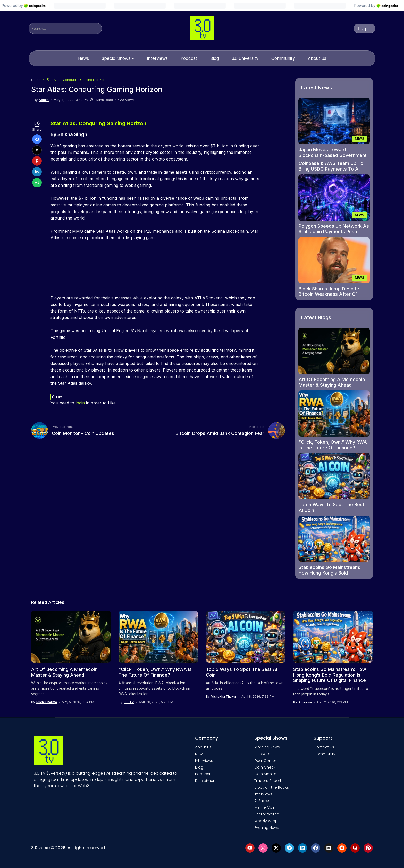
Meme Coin (265, 807)
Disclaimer (205, 781)
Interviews (204, 761)
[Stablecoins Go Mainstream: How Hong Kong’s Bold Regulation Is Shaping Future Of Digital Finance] (334, 539)
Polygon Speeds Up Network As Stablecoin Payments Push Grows (334, 232)
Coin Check (265, 767)
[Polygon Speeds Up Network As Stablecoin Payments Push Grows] (334, 198)
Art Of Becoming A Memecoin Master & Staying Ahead (332, 382)
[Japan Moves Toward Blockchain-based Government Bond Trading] (334, 121)
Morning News (267, 747)
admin (44, 100)
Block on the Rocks (272, 787)
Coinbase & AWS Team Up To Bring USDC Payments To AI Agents (331, 169)
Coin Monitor (266, 774)
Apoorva (305, 702)
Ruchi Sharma (47, 702)
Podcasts (204, 774)
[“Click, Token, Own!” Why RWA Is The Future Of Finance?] (334, 414)
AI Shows (262, 801)
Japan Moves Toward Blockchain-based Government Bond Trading (333, 155)
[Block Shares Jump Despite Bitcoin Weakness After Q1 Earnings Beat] (334, 260)
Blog (199, 767)
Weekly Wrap (266, 821)
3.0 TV (129, 702)
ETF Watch (263, 754)
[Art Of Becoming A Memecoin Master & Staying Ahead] (334, 351)
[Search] (65, 28)
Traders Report (268, 781)
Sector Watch (267, 814)
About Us (203, 747)
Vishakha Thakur (224, 697)
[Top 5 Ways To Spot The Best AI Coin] (334, 476)
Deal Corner (265, 761)
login (80, 403)
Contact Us (324, 747)
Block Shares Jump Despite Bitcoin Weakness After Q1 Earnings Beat (329, 294)
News (200, 754)
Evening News (267, 828)
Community (325, 754)
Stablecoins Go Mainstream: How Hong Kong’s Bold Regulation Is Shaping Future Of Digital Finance (333, 576)
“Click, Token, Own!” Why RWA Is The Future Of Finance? (333, 445)
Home (36, 80)
